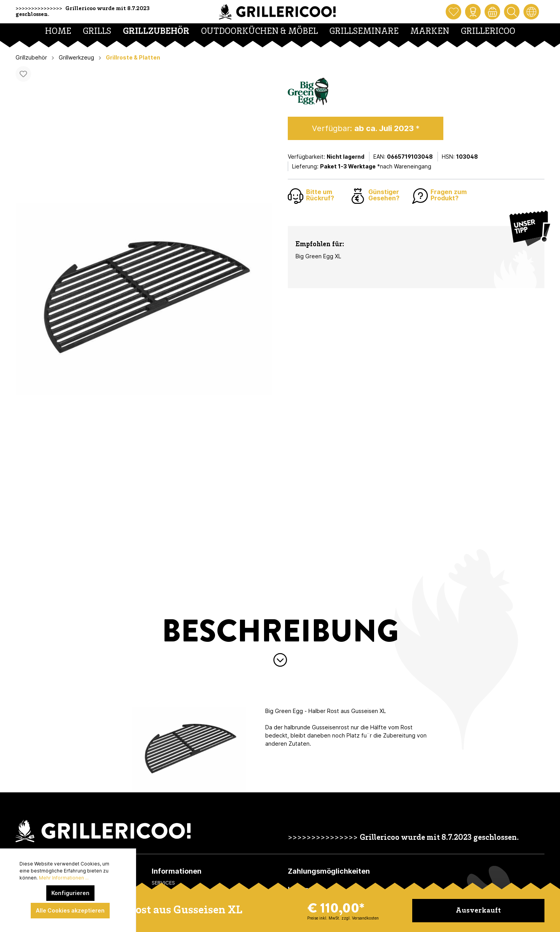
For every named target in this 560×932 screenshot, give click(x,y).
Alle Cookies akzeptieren (70, 910)
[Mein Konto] (473, 12)
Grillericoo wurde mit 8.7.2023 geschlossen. (439, 838)
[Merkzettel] (453, 12)
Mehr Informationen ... (64, 878)
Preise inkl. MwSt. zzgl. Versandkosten (343, 918)
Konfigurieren (70, 893)
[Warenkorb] (492, 12)
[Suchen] (512, 12)
